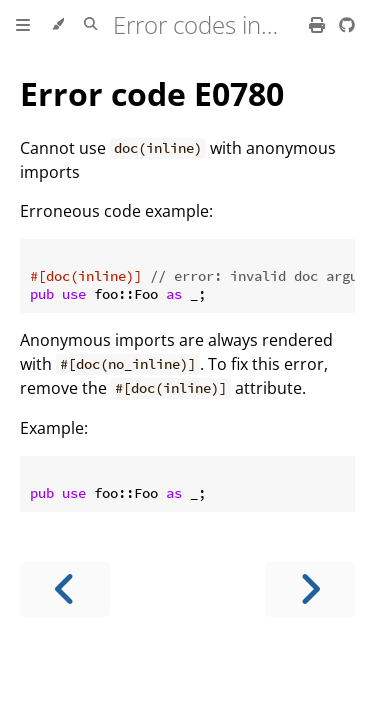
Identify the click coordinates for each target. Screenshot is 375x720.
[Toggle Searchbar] (90, 25)
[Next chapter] (310, 589)
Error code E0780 (152, 93)
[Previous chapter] (65, 589)
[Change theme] (57, 25)
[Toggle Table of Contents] (23, 25)
